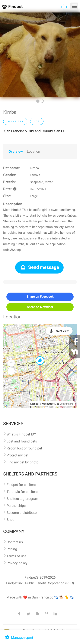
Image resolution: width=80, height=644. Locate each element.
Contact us (15, 542)
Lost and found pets (22, 441)
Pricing (12, 549)
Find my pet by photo (23, 462)
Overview (16, 151)
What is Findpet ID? (21, 434)
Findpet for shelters (21, 485)
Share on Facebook (40, 297)
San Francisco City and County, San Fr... (35, 131)
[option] (40, 55)
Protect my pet (17, 455)
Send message (39, 267)
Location (33, 151)
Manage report (19, 638)
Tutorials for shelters (22, 492)
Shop (11, 520)
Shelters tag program (22, 499)
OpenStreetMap (51, 404)
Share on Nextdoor (40, 307)
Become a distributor (22, 513)
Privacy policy (17, 563)
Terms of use (16, 556)
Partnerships (16, 506)
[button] (37, 357)
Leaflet (34, 404)
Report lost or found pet (24, 448)
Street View (62, 331)
